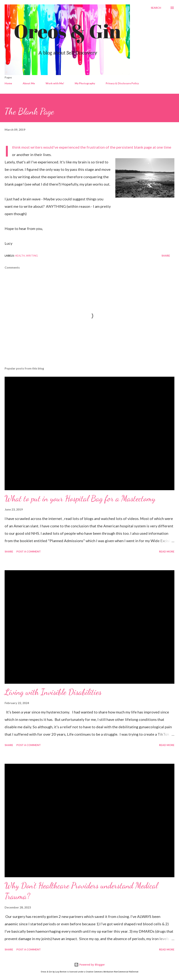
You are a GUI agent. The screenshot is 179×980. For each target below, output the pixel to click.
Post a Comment (29, 551)
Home (8, 83)
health (20, 256)
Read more (167, 551)
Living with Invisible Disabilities (53, 692)
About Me (29, 83)
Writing (32, 256)
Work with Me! (55, 83)
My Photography (85, 83)
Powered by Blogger (89, 965)
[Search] (156, 8)
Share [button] (166, 256)
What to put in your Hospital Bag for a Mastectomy (80, 499)
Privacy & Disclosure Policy (122, 83)
